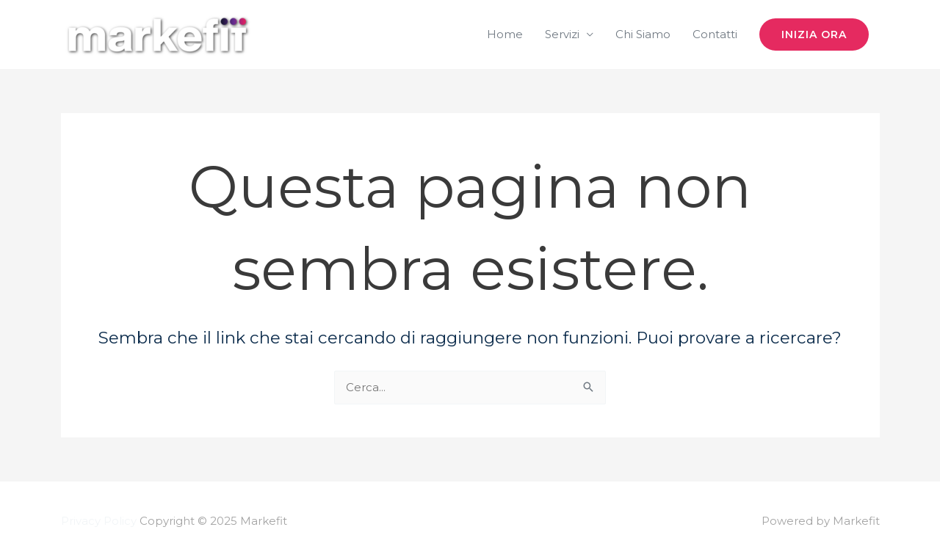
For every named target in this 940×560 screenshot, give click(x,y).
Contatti (715, 34)
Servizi (562, 34)
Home (505, 34)
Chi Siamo (643, 34)
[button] (814, 34)
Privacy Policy (99, 521)
